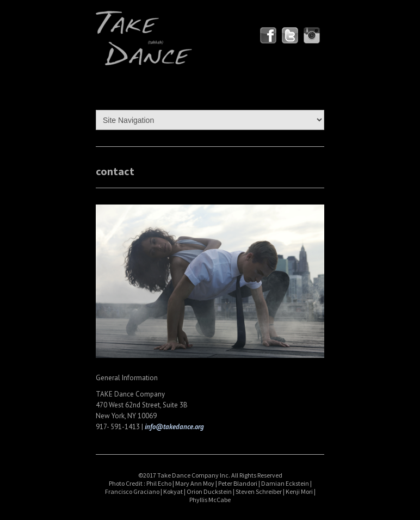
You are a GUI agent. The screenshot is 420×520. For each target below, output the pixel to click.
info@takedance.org (174, 427)
